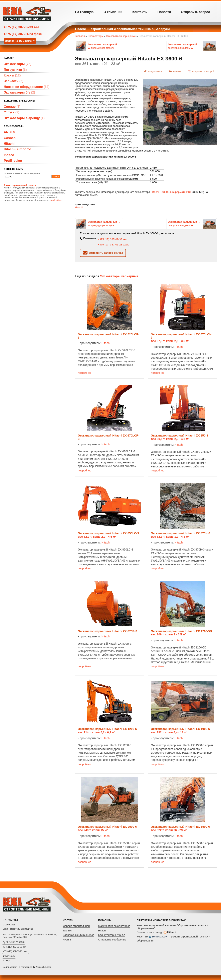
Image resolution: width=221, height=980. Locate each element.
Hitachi (9, 144)
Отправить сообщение (112, 940)
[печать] (175, 71)
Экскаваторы (18, 64)
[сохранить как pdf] (201, 71)
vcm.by (6, 961)
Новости (164, 12)
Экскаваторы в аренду (24, 118)
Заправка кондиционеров (79, 935)
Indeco (9, 155)
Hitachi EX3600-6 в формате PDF (171, 192)
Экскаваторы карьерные (121, 36)
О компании (113, 12)
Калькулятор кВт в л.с (112, 935)
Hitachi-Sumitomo (18, 149)
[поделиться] (153, 71)
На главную (84, 12)
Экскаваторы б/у (19, 92)
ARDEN (10, 132)
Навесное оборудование (27, 87)
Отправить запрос (195, 12)
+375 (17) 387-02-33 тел (21, 27)
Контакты (140, 12)
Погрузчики (15, 70)
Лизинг (67, 940)
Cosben (10, 138)
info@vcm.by (9, 956)
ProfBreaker (13, 161)
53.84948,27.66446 (15, 942)
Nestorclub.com (43, 967)
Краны (12, 75)
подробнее (85, 373)
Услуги (12, 112)
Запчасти (14, 81)
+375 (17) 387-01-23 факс (23, 34)
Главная (80, 36)
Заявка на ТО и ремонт (20, 41)
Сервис (12, 107)
